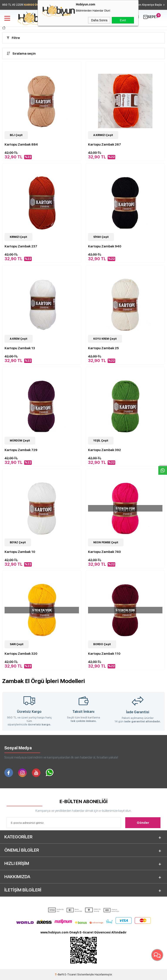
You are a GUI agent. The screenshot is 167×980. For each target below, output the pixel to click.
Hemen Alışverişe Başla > (148, 5)
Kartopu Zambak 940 (105, 246)
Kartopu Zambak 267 (104, 144)
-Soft (60, 975)
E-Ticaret (71, 975)
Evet (123, 20)
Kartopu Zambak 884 (21, 144)
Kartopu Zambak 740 (104, 552)
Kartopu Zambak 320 (21, 654)
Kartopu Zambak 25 (103, 348)
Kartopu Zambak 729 (21, 450)
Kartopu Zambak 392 (104, 450)
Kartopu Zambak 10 (20, 552)
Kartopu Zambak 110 (104, 654)
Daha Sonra (99, 20)
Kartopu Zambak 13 (20, 348)
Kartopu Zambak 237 (21, 246)
